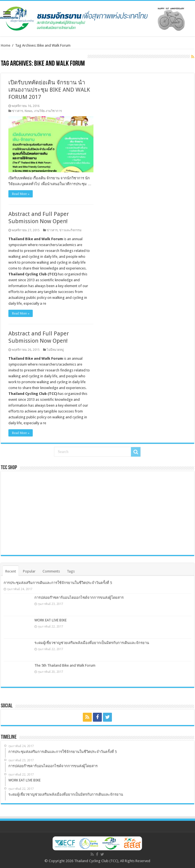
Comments (51, 571)
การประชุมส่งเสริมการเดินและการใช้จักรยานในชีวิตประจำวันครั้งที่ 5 (58, 583)
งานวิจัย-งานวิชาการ (48, 111)
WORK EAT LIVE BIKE (50, 620)
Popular (29, 571)
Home (6, 45)
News (29, 111)
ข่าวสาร (17, 111)
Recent (11, 571)
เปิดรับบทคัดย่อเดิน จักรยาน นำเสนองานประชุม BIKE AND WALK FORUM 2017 (49, 90)
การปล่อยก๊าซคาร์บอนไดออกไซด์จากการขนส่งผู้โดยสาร (79, 598)
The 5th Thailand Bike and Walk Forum (65, 665)
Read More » (21, 194)
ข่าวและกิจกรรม (70, 230)
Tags (71, 571)
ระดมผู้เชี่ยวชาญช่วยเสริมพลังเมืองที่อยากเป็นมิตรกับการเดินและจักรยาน (92, 643)
